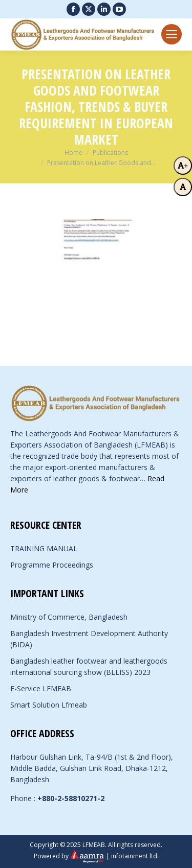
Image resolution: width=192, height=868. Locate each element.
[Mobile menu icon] (172, 34)
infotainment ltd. (135, 855)
